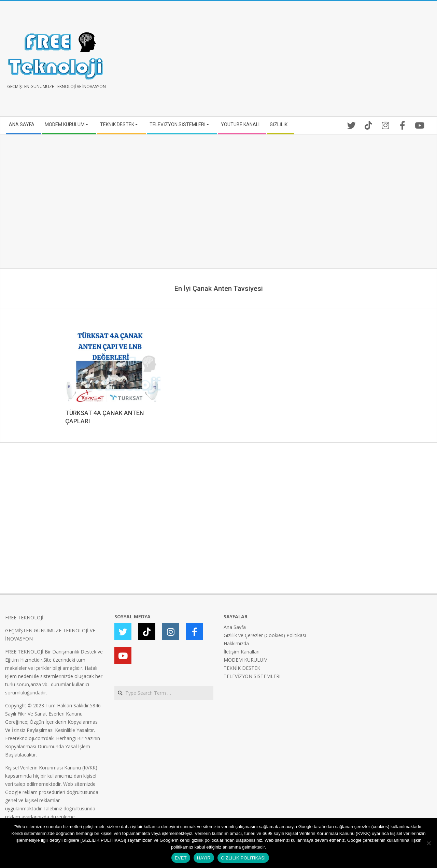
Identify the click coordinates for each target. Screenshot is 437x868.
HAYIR (204, 858)
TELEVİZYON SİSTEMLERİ (252, 676)
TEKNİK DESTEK (242, 668)
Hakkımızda (236, 643)
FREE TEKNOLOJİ (24, 617)
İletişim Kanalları (242, 652)
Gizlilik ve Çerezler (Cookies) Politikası (265, 635)
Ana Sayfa (235, 627)
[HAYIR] (428, 843)
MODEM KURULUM (246, 660)
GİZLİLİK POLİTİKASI (243, 858)
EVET (181, 858)
